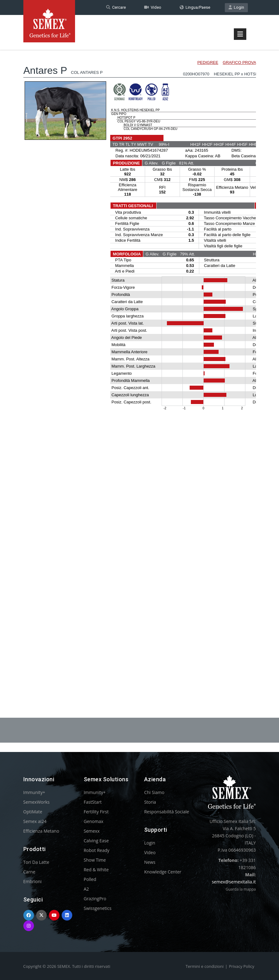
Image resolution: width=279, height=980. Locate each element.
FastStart (93, 802)
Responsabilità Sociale (167, 812)
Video (153, 7)
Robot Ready (97, 850)
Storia (150, 802)
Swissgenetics (98, 908)
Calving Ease (96, 841)
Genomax (94, 821)
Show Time (95, 860)
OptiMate (33, 812)
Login (236, 7)
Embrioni (33, 881)
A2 (86, 889)
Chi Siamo (154, 792)
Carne (29, 872)
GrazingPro (95, 899)
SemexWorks (37, 802)
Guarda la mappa (241, 889)
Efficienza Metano (41, 831)
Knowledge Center (163, 872)
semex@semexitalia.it (234, 882)
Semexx (92, 831)
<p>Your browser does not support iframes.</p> (140, 367)
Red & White (96, 870)
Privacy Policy (241, 966)
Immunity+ (34, 792)
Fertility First (96, 812)
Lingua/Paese (195, 7)
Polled (90, 879)
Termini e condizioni (205, 966)
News (150, 862)
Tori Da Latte (36, 862)
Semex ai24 (35, 821)
